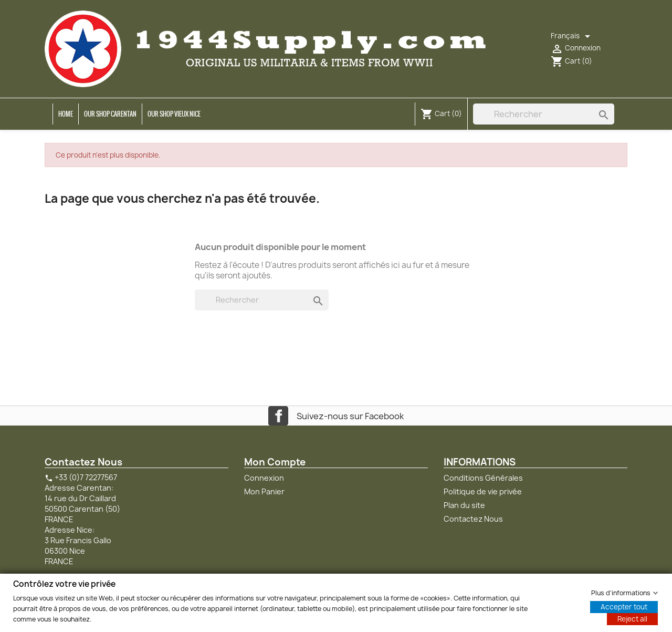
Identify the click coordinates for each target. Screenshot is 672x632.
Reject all (632, 618)
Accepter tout (624, 606)
